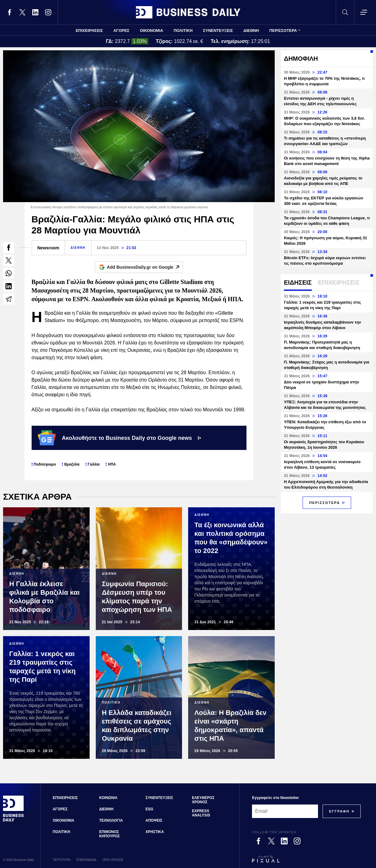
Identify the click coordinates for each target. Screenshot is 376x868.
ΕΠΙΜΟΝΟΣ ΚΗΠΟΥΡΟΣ (110, 834)
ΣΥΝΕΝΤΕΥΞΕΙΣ (218, 31)
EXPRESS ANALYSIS (201, 813)
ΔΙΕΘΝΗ (251, 31)
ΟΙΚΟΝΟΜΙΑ (152, 31)
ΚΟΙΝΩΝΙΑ (108, 798)
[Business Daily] (14, 821)
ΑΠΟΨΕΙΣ (154, 820)
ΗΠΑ (112, 464)
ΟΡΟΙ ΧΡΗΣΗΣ (113, 860)
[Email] (285, 811)
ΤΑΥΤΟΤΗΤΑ (62, 860)
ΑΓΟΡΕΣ (121, 31)
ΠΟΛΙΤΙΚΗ (183, 31)
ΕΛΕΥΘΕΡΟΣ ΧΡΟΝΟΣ (203, 800)
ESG (149, 809)
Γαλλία (94, 464)
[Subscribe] (339, 811)
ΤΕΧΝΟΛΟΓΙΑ (111, 820)
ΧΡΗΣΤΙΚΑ (155, 832)
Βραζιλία (72, 464)
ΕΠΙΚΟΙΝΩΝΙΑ (86, 860)
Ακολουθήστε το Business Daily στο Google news (120, 438)
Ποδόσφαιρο (45, 464)
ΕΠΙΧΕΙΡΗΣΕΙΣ (89, 31)
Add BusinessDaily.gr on (145, 267)
